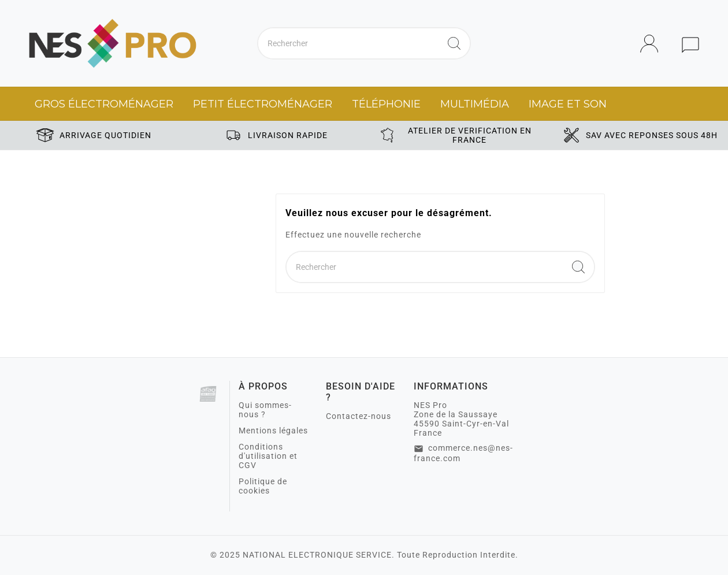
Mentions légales (273, 431)
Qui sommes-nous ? (265, 410)
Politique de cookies (263, 486)
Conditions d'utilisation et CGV (268, 456)
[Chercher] (348, 43)
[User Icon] (653, 44)
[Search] (454, 43)
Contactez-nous (359, 416)
